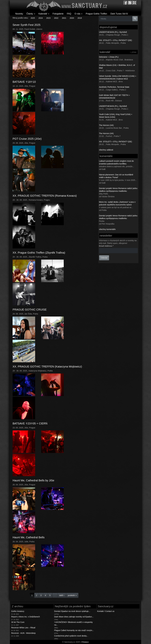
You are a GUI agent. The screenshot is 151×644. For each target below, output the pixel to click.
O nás (78, 14)
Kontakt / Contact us (106, 611)
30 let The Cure (18, 622)
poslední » (72, 595)
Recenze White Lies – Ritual (23, 628)
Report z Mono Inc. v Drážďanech (26, 617)
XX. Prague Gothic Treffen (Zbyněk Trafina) (39, 253)
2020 (72, 18)
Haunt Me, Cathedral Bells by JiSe (33, 480)
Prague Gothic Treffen (96, 14)
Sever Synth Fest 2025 (26, 25)
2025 (33, 18)
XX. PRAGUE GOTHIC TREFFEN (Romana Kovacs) (45, 196)
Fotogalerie (58, 14)
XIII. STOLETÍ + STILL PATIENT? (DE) (116, 40)
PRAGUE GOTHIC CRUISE (30, 310)
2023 (48, 18)
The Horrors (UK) (106, 125)
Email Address (106, 246)
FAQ (69, 14)
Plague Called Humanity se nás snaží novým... (74, 630)
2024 (41, 18)
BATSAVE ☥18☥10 (24, 82)
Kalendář (44, 14)
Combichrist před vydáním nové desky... (71, 636)
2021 (64, 18)
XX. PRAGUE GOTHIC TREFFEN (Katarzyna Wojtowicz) (47, 367)
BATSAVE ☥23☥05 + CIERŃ (30, 423)
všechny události (106, 150)
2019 (80, 18)
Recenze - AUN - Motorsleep (23, 633)
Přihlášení (85, 642)
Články (31, 14)
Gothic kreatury (18, 611)
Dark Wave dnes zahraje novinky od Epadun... (74, 617)
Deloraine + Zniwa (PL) (109, 57)
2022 (56, 18)
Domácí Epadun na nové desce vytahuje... (72, 611)
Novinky (19, 14)
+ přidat (133, 52)
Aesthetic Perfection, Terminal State (114, 87)
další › (62, 595)
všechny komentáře (107, 229)
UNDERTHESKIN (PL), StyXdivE (113, 32)
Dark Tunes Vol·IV (119, 14)
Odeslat (104, 258)
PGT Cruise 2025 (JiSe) (27, 139)
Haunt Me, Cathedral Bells (29, 537)
